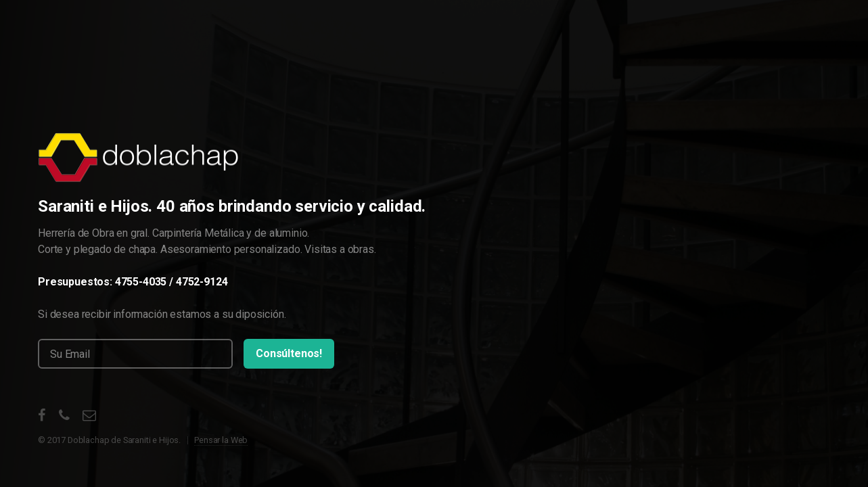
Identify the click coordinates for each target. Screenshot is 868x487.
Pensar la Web (221, 440)
